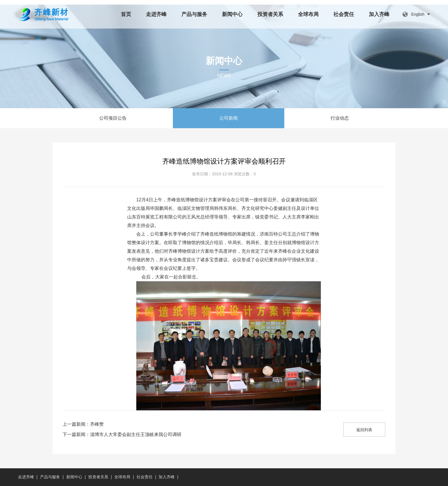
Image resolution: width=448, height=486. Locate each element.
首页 (126, 14)
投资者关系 (270, 14)
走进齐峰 (156, 14)
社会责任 (344, 14)
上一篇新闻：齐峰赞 (83, 424)
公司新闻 (229, 118)
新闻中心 (232, 14)
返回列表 (364, 430)
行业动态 (340, 118)
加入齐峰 (379, 14)
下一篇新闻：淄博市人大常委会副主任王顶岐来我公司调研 (122, 434)
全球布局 (308, 14)
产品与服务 (194, 14)
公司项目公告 (113, 118)
